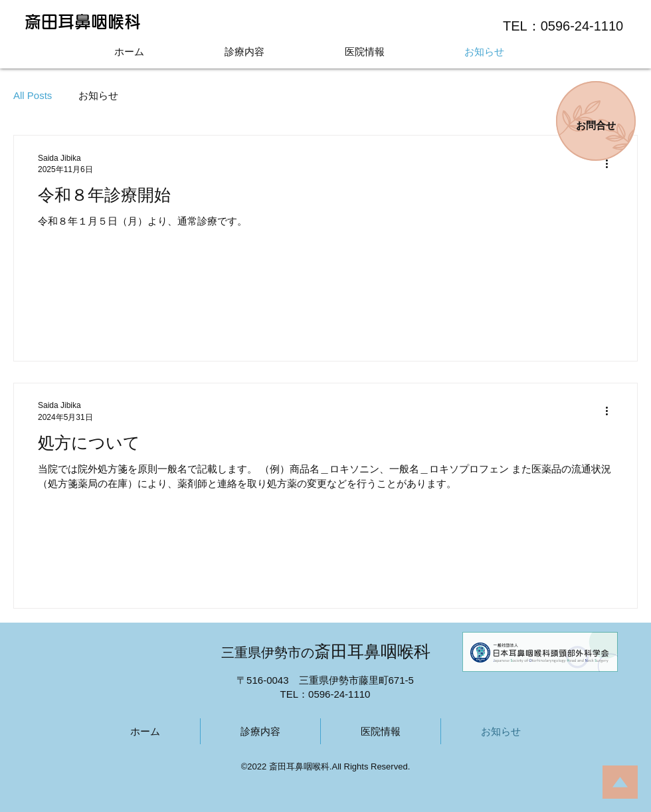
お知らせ (98, 95)
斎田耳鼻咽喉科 (83, 22)
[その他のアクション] (611, 163)
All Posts (33, 95)
